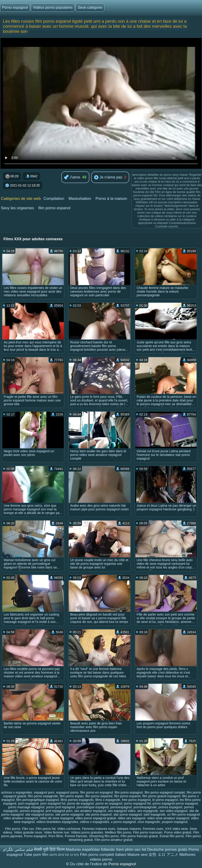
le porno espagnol (165, 800)
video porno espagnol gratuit (95, 818)
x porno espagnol (123, 822)
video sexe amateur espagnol (168, 818)
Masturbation (80, 199)
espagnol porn (44, 792)
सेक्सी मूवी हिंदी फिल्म (49, 850)
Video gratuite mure (28, 832)
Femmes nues (153, 829)
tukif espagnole (155, 814)
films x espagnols (108, 800)
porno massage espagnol (26, 807)
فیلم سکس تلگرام (18, 850)
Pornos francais (76, 836)
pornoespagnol (121, 807)
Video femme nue (56, 832)
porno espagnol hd (138, 803)
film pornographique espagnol (38, 800)
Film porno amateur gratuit (113, 840)
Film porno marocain (148, 832)
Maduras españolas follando (90, 850)
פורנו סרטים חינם (64, 855)
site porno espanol (98, 814)
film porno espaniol (99, 796)
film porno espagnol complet (165, 792)
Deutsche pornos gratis (167, 850)
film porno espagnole (43, 796)
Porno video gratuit (178, 832)
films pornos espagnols (77, 800)
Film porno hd (46, 829)
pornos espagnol (170, 807)
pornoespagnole (145, 807)
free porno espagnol (136, 800)
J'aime (72, 177)
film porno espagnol (129, 792)
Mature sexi (138, 855)
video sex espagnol (132, 818)
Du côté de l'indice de (89, 864)
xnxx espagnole (149, 822)
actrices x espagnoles (17, 792)
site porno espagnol (69, 814)
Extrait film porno (172, 836)
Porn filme (56, 836)
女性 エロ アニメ (163, 855)
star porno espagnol (128, 814)
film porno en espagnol (97, 792)
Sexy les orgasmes (18, 208)
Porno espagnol (15, 7)
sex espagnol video (122, 811)
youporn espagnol (174, 822)
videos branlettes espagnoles (57, 822)
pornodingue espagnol (93, 807)
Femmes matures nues (98, 829)
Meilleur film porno (118, 832)
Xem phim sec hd (131, 850)
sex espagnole (148, 811)
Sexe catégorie (90, 7)
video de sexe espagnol (57, 818)
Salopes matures (129, 829)
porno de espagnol (80, 803)
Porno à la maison (111, 199)
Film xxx (28, 829)
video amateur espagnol (20, 818)
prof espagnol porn (59, 811)
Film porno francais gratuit (139, 836)
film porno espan (72, 796)
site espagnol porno (39, 814)
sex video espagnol (174, 811)
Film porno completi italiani (103, 855)
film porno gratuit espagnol (161, 796)
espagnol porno (67, 792)
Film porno (13, 829)
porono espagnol (32, 811)
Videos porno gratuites (87, 832)
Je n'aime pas (108, 178)
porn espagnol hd (53, 803)
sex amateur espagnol (90, 811)
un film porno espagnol (184, 814)
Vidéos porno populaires (53, 7)
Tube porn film (36, 855)
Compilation (54, 199)
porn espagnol (28, 803)
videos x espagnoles (95, 822)
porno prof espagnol (60, 807)
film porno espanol (54, 208)
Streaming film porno (104, 836)
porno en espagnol (109, 803)
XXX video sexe (177, 829)
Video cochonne (69, 829)
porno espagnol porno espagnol (175, 803)
